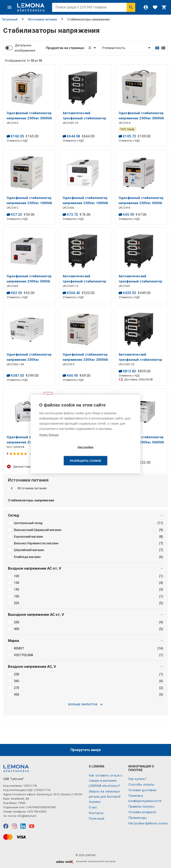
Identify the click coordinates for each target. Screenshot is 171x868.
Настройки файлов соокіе (148, 823)
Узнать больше (49, 442)
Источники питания (42, 19)
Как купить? (138, 779)
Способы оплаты (141, 785)
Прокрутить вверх (86, 750)
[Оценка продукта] (19, 454)
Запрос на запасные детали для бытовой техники (105, 797)
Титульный (10, 19)
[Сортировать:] (126, 48)
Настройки (61, 454)
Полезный (96, 819)
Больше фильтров (86, 704)
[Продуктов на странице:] (92, 48)
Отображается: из (23, 61)
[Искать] (131, 7)
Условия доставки (142, 790)
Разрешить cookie (110, 454)
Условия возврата (142, 812)
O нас (93, 807)
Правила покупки (141, 807)
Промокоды (138, 818)
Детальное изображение (25, 48)
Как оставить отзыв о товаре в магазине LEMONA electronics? (106, 781)
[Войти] (146, 7)
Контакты (96, 813)
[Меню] (9, 7)
